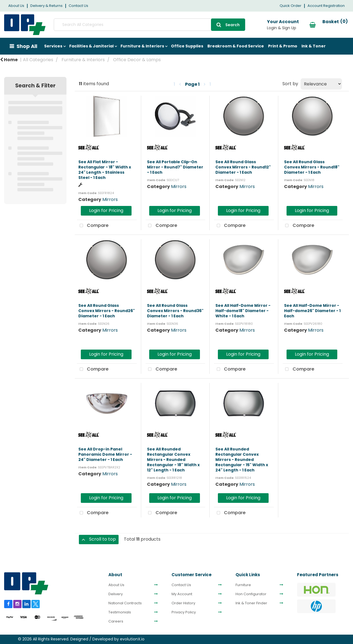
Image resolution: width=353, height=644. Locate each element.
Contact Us (78, 6)
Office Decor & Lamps (137, 60)
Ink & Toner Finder (251, 603)
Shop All (27, 46)
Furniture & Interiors (142, 46)
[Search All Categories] (142, 25)
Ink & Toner (314, 46)
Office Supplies (187, 46)
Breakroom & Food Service (236, 46)
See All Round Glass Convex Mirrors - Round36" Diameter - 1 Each (175, 311)
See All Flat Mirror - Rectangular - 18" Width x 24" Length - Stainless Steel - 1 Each (105, 170)
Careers (116, 621)
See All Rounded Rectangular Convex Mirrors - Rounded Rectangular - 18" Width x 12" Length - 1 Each (173, 460)
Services (53, 46)
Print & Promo (283, 46)
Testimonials (120, 612)
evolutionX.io (132, 639)
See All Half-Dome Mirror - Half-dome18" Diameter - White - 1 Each (243, 311)
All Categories (38, 60)
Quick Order (291, 6)
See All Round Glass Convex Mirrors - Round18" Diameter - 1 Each (312, 167)
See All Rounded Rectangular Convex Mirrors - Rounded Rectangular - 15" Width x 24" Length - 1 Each (242, 460)
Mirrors (110, 199)
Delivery (116, 594)
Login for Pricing (106, 210)
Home (9, 60)
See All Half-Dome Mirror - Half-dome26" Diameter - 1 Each (312, 311)
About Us (16, 6)
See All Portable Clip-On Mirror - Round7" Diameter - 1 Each (175, 167)
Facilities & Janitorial (91, 46)
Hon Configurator (251, 594)
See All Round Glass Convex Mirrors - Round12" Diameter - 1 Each (243, 167)
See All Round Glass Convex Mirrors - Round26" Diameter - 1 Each (107, 311)
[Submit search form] (214, 25)
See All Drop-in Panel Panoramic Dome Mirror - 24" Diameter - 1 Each (105, 454)
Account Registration (326, 6)
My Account (182, 594)
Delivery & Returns (46, 6)
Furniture (243, 585)
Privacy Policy (184, 612)
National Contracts (125, 603)
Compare (93, 226)
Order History (183, 603)
